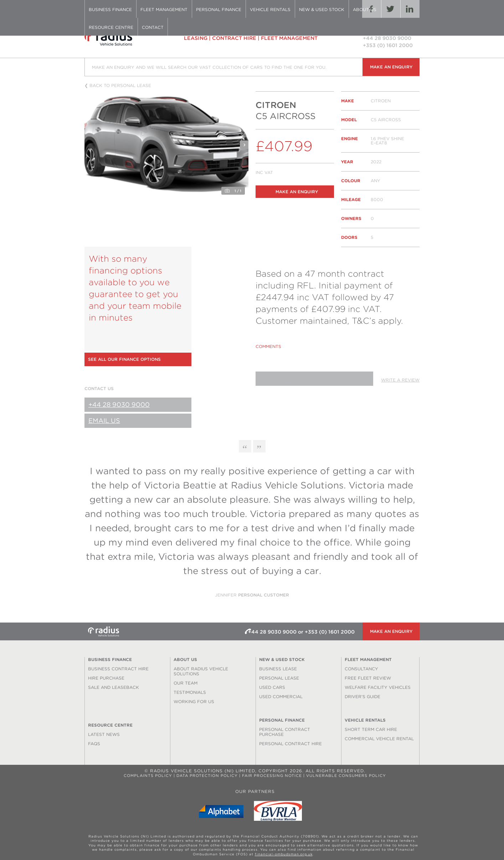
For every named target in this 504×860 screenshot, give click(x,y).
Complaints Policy (148, 776)
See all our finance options (124, 359)
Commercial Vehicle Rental (379, 739)
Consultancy (361, 669)
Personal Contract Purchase (285, 732)
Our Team (186, 683)
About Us (365, 9)
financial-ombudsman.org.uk (284, 854)
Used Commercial (281, 697)
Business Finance (110, 9)
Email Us (104, 421)
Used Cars (272, 687)
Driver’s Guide (362, 697)
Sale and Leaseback (114, 687)
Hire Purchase (106, 678)
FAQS (94, 744)
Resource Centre (111, 27)
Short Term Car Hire (371, 729)
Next (244, 145)
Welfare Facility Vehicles (378, 687)
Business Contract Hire (118, 669)
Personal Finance (219, 9)
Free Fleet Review (368, 678)
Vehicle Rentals (270, 9)
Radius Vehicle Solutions (122, 38)
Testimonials (190, 692)
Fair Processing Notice (272, 776)
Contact (153, 27)
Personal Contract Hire (290, 744)
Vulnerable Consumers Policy (346, 776)
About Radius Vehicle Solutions (201, 671)
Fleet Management (164, 9)
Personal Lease (279, 678)
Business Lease (278, 669)
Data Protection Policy (207, 776)
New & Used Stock (322, 9)
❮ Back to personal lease (118, 86)
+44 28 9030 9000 (119, 405)
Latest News (104, 734)
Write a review (400, 380)
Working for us (194, 702)
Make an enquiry (391, 67)
